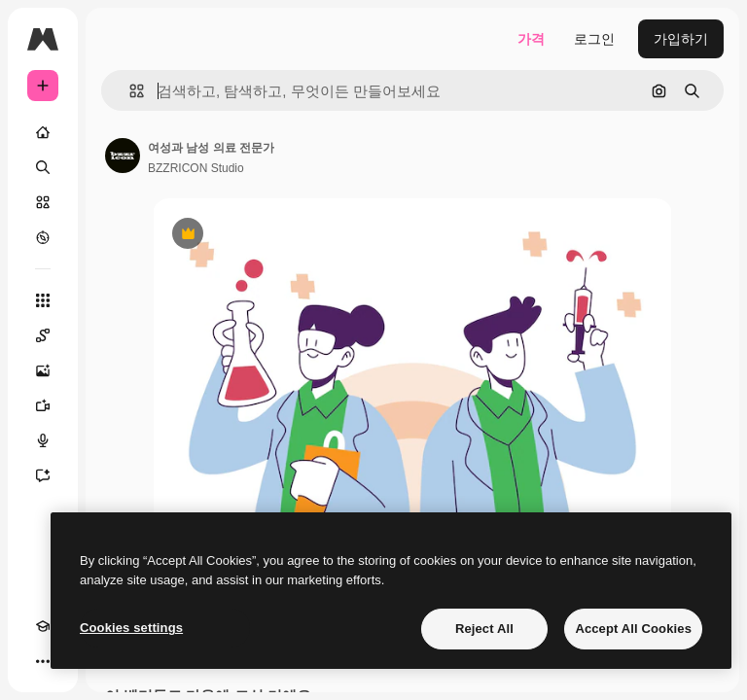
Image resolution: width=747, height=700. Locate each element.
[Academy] (43, 626)
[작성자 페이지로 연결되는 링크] (123, 156)
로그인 (594, 39)
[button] (129, 91)
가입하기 (681, 39)
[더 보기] (43, 661)
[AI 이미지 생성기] (43, 370)
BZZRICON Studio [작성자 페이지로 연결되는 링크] (196, 168)
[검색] (43, 167)
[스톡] (43, 202)
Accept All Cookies (633, 629)
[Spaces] (43, 335)
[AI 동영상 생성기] (43, 405)
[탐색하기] (43, 237)
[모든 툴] (43, 300)
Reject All (484, 629)
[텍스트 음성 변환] (43, 440)
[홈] (43, 132)
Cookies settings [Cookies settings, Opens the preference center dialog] (131, 628)
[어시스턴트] (43, 475)
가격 (531, 39)
